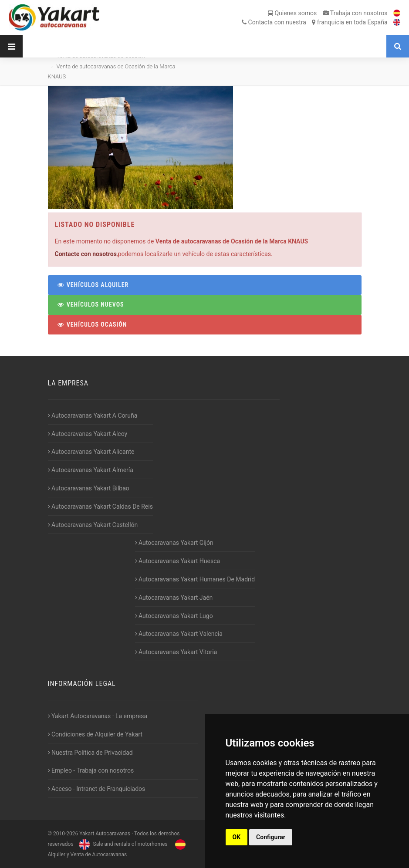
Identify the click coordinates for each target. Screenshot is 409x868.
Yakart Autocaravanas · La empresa (98, 716)
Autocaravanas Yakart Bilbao (89, 488)
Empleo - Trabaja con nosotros (91, 770)
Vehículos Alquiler (93, 285)
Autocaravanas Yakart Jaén (174, 598)
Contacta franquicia (314, 22)
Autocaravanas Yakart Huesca (178, 561)
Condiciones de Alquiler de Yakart (95, 734)
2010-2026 (66, 834)
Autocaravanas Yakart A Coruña (93, 415)
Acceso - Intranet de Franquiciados (97, 789)
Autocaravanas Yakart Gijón (174, 543)
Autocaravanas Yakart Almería (91, 470)
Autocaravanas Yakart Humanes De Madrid (195, 579)
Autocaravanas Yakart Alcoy (88, 434)
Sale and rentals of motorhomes (122, 844)
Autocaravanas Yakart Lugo (174, 616)
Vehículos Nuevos (91, 304)
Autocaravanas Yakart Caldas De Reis (100, 507)
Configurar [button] (271, 837)
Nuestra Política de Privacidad (90, 753)
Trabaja (355, 13)
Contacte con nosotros (86, 254)
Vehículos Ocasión (92, 324)
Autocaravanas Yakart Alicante (91, 452)
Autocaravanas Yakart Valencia (179, 634)
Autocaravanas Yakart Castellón (93, 525)
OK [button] (237, 837)
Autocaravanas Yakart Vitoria (176, 652)
